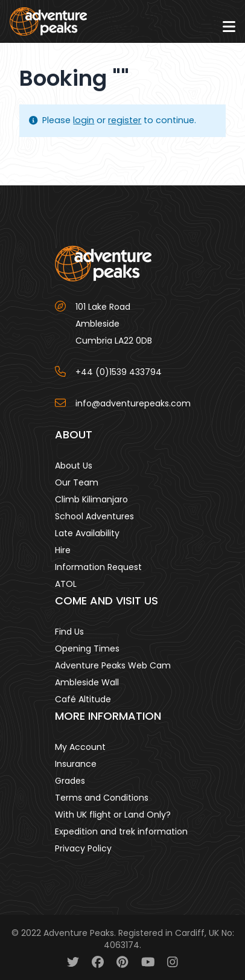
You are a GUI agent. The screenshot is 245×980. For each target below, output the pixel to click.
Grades (70, 781)
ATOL (66, 584)
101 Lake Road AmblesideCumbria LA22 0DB (114, 324)
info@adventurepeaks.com (133, 403)
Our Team (77, 482)
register (125, 120)
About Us (74, 466)
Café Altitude (83, 699)
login (84, 120)
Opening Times (87, 649)
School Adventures (94, 516)
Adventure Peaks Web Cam (113, 665)
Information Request (98, 567)
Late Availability (87, 533)
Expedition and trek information (121, 831)
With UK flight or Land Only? (113, 815)
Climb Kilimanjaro (91, 499)
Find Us (69, 632)
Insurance (76, 764)
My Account (80, 747)
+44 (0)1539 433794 (119, 372)
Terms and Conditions (102, 798)
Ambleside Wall (87, 682)
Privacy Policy (83, 848)
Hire (63, 550)
